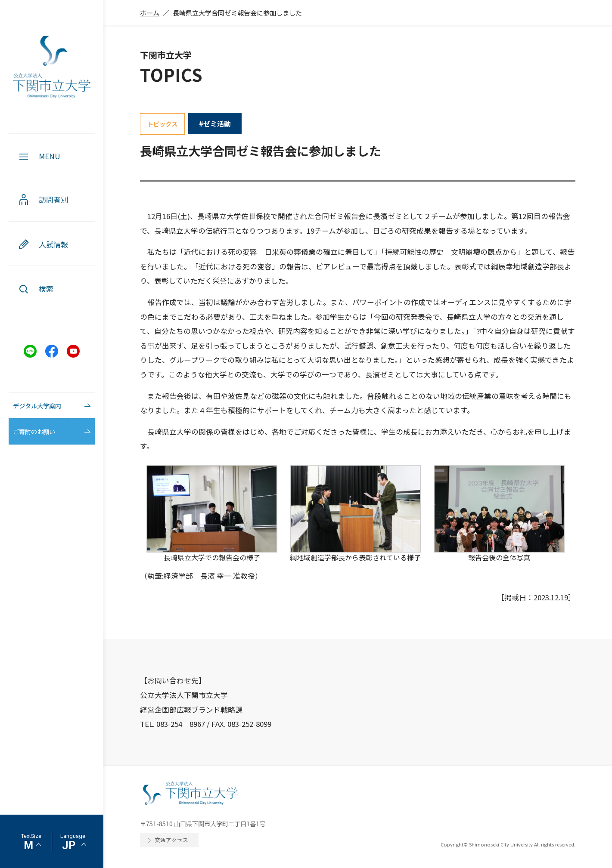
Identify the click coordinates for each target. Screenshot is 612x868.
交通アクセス (171, 840)
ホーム (150, 12)
